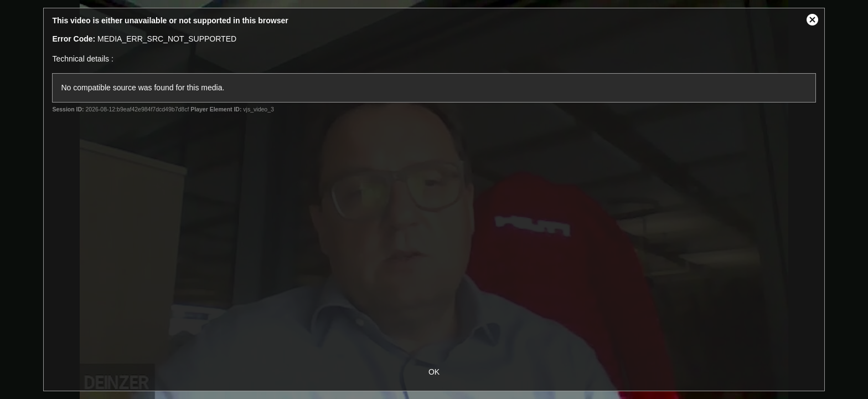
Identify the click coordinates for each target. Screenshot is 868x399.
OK (434, 372)
